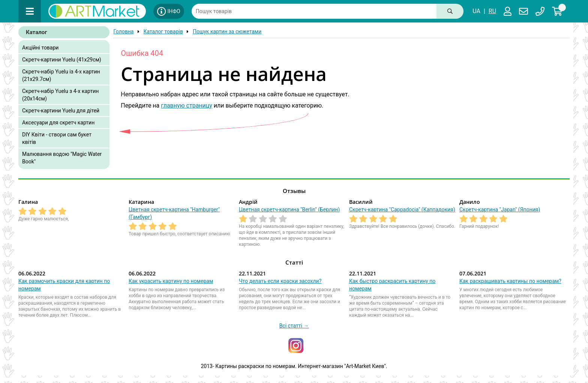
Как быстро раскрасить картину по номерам (392, 285)
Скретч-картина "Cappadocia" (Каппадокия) (402, 209)
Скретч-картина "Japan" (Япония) (500, 209)
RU (492, 11)
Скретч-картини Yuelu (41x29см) (62, 60)
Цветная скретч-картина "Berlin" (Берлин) (289, 209)
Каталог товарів (163, 31)
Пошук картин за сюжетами (227, 31)
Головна (123, 31)
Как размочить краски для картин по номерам (64, 285)
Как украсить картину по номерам (171, 281)
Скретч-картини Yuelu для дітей (61, 111)
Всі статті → (294, 326)
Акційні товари (40, 48)
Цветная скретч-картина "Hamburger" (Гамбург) (174, 213)
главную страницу (187, 105)
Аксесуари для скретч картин (58, 123)
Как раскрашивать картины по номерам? (510, 281)
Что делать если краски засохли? (280, 281)
